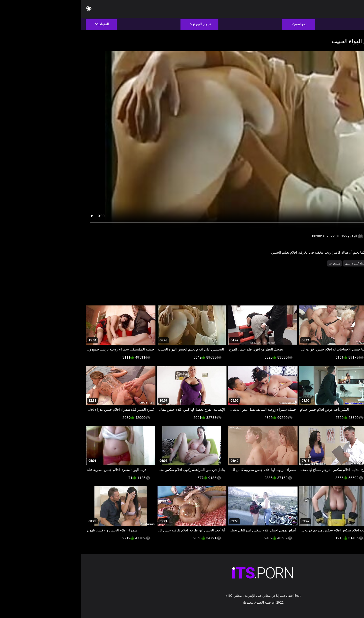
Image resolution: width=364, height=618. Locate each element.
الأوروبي (329, 263)
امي (293, 263)
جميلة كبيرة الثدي (275, 263)
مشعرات (254, 263)
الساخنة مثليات (310, 263)
